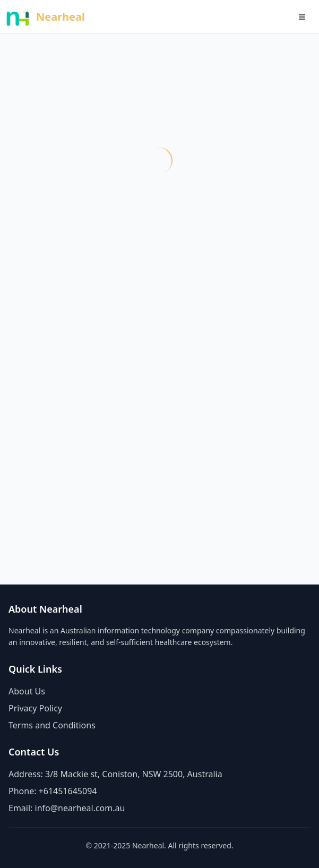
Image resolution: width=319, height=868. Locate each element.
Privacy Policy (35, 708)
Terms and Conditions (52, 725)
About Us (27, 691)
